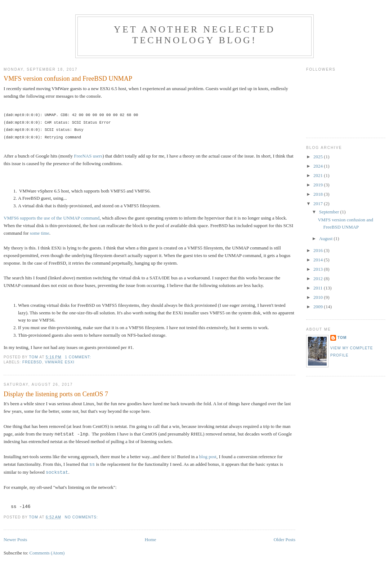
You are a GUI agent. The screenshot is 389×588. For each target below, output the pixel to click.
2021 (319, 175)
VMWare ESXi (60, 362)
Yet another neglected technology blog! (194, 35)
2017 (319, 204)
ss (92, 465)
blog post (208, 457)
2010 (319, 297)
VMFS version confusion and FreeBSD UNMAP (68, 79)
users (98, 156)
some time (40, 233)
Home (151, 540)
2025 (319, 157)
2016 (319, 250)
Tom (342, 338)
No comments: (82, 517)
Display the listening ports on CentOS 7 (56, 394)
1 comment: (79, 357)
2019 (319, 185)
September (330, 212)
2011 (319, 288)
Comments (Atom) (47, 553)
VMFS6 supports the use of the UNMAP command (52, 218)
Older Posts (285, 540)
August (327, 238)
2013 (319, 269)
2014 (319, 260)
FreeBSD (32, 362)
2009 (319, 307)
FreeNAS (83, 156)
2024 (319, 166)
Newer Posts (15, 540)
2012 (319, 278)
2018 (319, 194)
